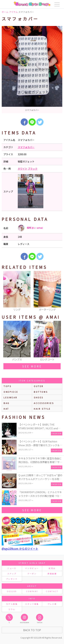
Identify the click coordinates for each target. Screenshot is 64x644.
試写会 (52, 568)
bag (7, 403)
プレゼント (12, 579)
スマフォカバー (26, 147)
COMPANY (32, 591)
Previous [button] (6, 291)
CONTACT (52, 591)
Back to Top (32, 630)
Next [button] (58, 291)
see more (32, 366)
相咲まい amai (30, 228)
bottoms (41, 392)
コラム (12, 609)
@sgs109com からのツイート (20, 549)
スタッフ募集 (32, 604)
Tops (7, 386)
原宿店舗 (52, 574)
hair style (42, 409)
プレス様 (52, 604)
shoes (39, 397)
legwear (10, 397)
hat (6, 409)
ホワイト (23, 169)
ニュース (12, 568)
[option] (32, 70)
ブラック (33, 169)
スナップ (12, 574)
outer (39, 386)
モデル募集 (12, 604)
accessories (44, 403)
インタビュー (32, 568)
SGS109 (12, 591)
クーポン (32, 574)
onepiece (11, 392)
